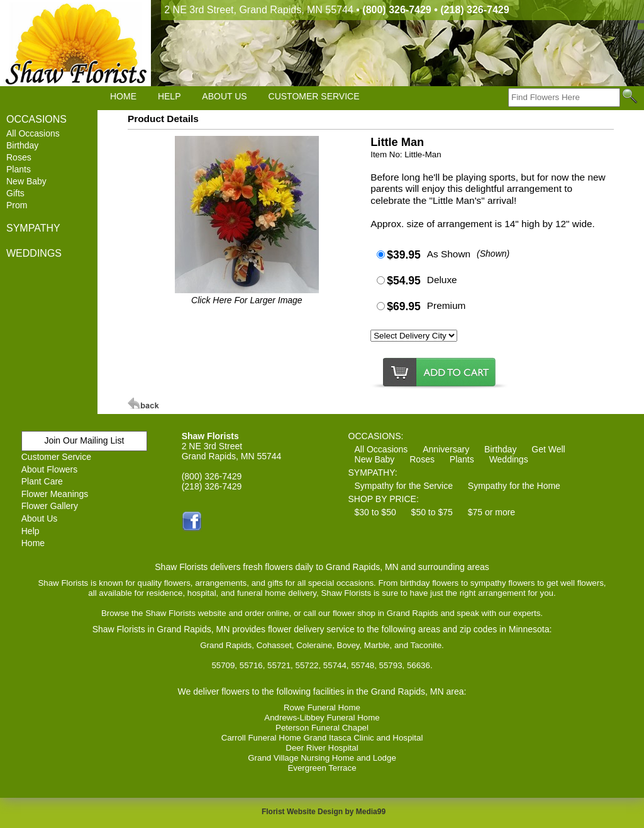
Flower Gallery (50, 506)
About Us (40, 518)
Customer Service (56, 457)
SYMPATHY (33, 228)
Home (33, 543)
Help (31, 531)
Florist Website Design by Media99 (324, 812)
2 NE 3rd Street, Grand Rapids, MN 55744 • (336, 10)
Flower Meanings (55, 494)
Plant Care (42, 481)
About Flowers (49, 469)
